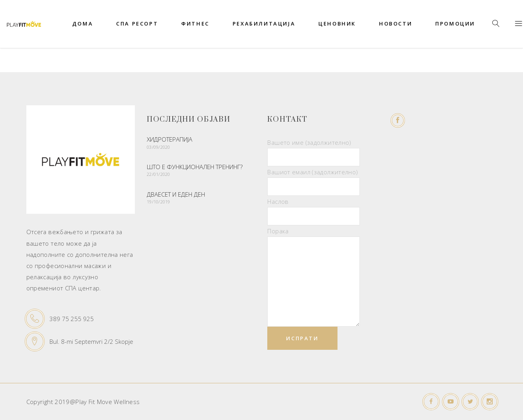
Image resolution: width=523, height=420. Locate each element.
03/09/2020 (159, 147)
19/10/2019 (159, 202)
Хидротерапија (170, 139)
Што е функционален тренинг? (195, 167)
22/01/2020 (159, 174)
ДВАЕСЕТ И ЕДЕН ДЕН (176, 194)
